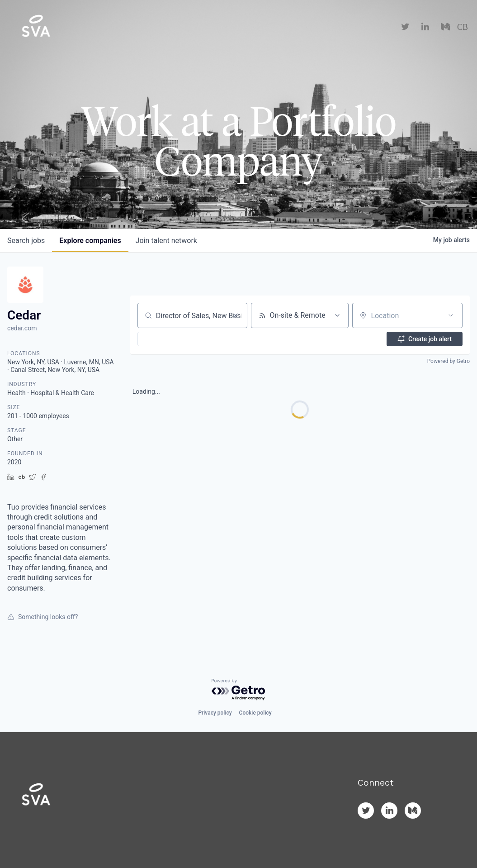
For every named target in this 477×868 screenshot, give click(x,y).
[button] (168, 339)
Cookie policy (255, 713)
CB (463, 27)
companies (90, 241)
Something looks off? (43, 617)
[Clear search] (236, 315)
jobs (26, 241)
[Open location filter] (451, 315)
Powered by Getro (449, 361)
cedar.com (22, 328)
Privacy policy (215, 713)
